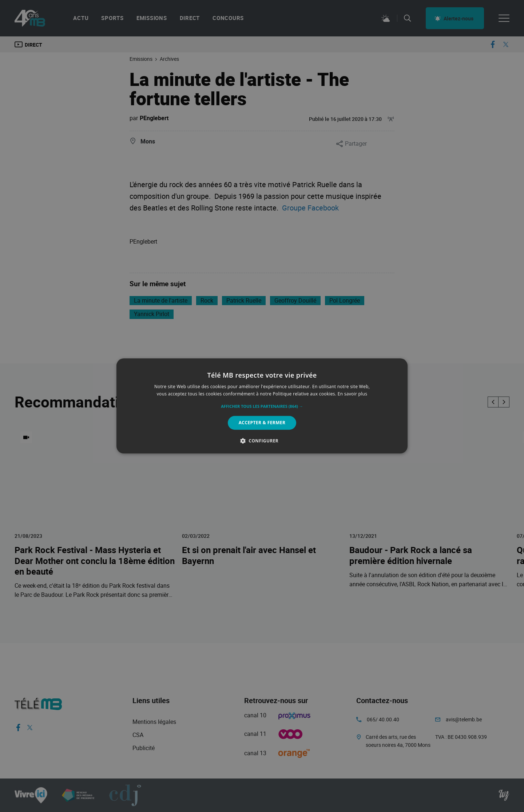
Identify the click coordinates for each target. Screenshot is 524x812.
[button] (262, 406)
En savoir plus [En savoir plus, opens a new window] (352, 394)
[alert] (262, 406)
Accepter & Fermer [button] (262, 423)
